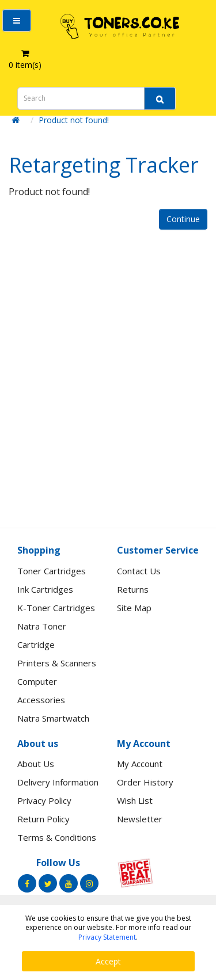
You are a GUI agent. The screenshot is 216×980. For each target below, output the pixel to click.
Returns (133, 589)
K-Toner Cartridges (56, 608)
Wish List (135, 800)
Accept (108, 961)
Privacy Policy (44, 800)
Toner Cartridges (52, 571)
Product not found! (74, 120)
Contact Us (139, 571)
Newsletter (140, 819)
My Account (140, 764)
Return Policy (43, 819)
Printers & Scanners (57, 663)
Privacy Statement (107, 937)
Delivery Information (58, 782)
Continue (183, 219)
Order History (145, 782)
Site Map (134, 608)
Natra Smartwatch (53, 718)
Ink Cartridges (45, 589)
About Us (36, 764)
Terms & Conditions (57, 837)
